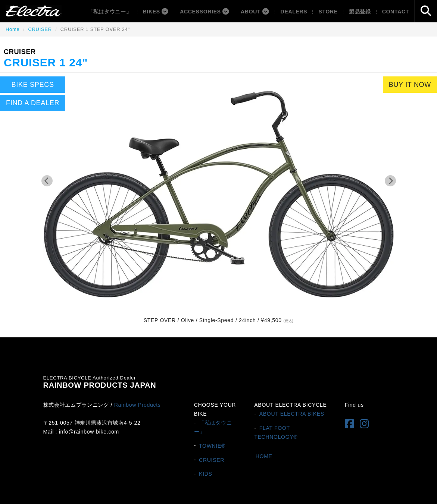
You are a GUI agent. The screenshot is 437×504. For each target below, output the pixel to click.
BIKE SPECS (33, 85)
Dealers (294, 12)
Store (328, 12)
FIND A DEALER (33, 103)
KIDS (205, 474)
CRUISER (40, 29)
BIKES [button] (156, 12)
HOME (264, 456)
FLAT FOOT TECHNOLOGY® (276, 432)
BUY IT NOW (410, 85)
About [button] (255, 12)
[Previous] (47, 181)
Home (13, 29)
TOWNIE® (212, 445)
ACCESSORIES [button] (205, 12)
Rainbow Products (138, 405)
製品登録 (360, 12)
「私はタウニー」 (110, 12)
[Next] (390, 181)
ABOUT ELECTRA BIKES (292, 414)
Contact (396, 12)
